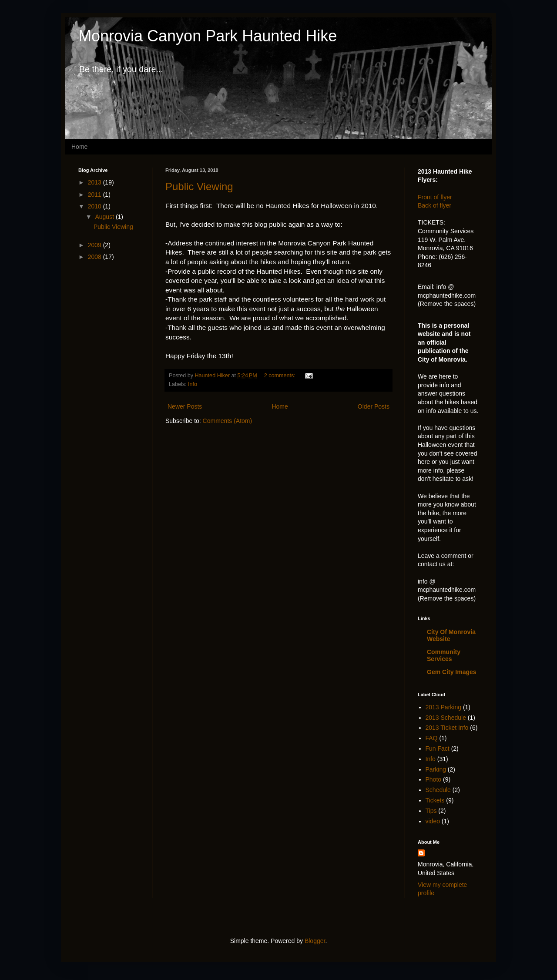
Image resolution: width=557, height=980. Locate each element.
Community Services (444, 655)
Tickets (435, 800)
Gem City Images (452, 672)
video (433, 821)
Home (79, 147)
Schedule (438, 790)
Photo (434, 779)
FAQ (432, 738)
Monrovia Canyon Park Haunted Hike (208, 36)
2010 (96, 206)
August (105, 217)
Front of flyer (435, 197)
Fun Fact (438, 748)
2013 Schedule (446, 718)
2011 (96, 195)
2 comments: (281, 376)
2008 (96, 257)
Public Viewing (199, 186)
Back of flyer (435, 205)
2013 (96, 182)
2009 (96, 245)
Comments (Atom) (228, 421)
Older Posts (374, 406)
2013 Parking (444, 707)
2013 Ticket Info (447, 728)
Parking (436, 769)
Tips (431, 811)
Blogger (315, 941)
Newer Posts (185, 406)
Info (193, 384)
